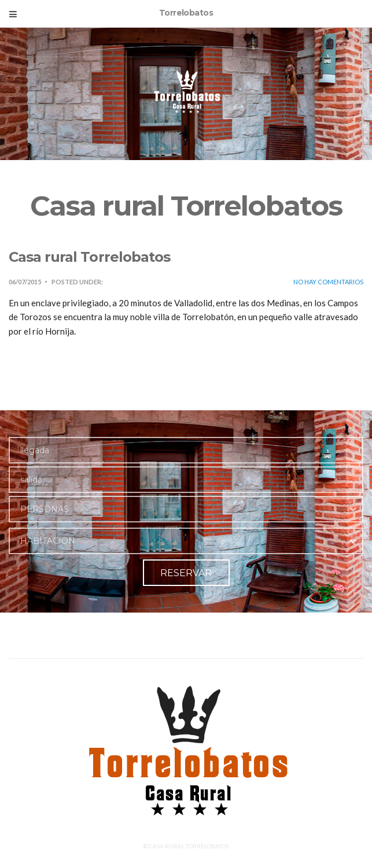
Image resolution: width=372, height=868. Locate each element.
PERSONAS (45, 509)
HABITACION (48, 541)
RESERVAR (186, 573)
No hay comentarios (328, 282)
